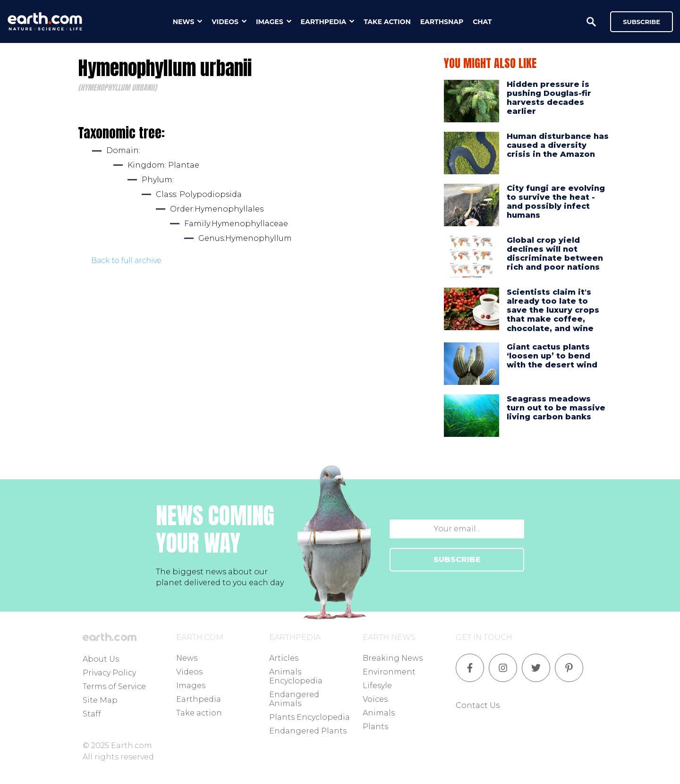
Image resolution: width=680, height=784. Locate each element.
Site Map (100, 700)
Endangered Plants (308, 731)
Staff (92, 714)
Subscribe (642, 22)
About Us (101, 659)
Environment (389, 672)
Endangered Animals (294, 699)
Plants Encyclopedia (310, 717)
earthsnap (442, 22)
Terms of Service (114, 686)
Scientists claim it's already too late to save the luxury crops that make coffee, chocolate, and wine (553, 310)
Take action (199, 713)
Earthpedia (199, 699)
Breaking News (393, 658)
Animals (379, 713)
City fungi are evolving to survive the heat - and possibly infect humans (556, 202)
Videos (189, 672)
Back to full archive (126, 260)
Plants (375, 727)
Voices (375, 699)
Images (191, 686)
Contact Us (478, 705)
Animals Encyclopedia (296, 676)
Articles (284, 658)
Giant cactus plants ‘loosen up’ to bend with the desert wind (552, 356)
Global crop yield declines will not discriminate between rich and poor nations (555, 254)
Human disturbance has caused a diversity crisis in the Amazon (558, 145)
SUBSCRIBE (457, 559)
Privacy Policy (109, 673)
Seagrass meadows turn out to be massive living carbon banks (556, 408)
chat (482, 22)
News (187, 658)
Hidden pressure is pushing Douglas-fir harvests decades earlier (549, 98)
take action (387, 22)
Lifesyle (377, 686)
